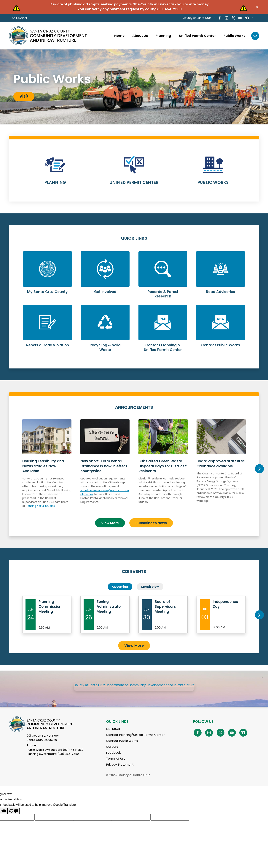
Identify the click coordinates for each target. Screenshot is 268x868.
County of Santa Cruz (197, 18)
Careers (112, 747)
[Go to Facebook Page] (220, 18)
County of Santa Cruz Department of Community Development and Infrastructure (134, 685)
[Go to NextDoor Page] (247, 18)
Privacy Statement (120, 765)
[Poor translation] (14, 811)
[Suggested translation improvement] (54, 817)
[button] (257, 7)
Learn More (55, 173)
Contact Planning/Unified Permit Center (135, 735)
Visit (24, 96)
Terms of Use (116, 759)
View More (110, 523)
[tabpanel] (134, 87)
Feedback (113, 753)
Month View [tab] (150, 587)
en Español (19, 18)
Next (259, 469)
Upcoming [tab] (120, 587)
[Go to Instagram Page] (226, 18)
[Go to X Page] (233, 18)
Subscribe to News (151, 523)
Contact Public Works (122, 741)
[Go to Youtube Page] (240, 18)
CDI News (113, 729)
